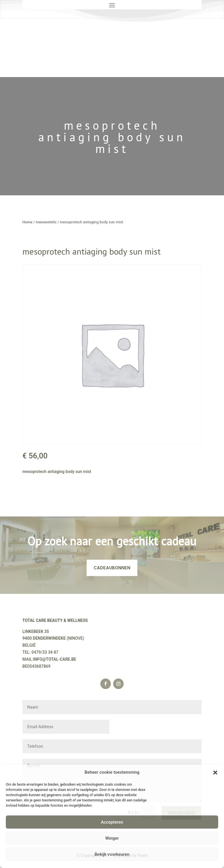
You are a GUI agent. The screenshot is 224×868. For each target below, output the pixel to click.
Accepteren (112, 822)
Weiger (112, 838)
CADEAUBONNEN (112, 568)
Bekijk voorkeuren (112, 854)
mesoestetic (46, 222)
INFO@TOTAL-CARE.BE (55, 659)
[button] (215, 773)
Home (28, 222)
